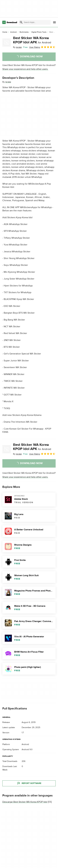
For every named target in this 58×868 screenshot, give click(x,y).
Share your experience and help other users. (25, 69)
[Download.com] (10, 22)
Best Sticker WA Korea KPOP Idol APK (32, 40)
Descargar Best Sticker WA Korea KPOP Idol (25, 802)
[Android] (13, 32)
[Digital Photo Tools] (39, 32)
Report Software (29, 783)
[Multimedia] (24, 32)
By (17, 47)
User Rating (42, 47)
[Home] (5, 32)
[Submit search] (21, 22)
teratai (8, 82)
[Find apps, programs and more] (35, 22)
